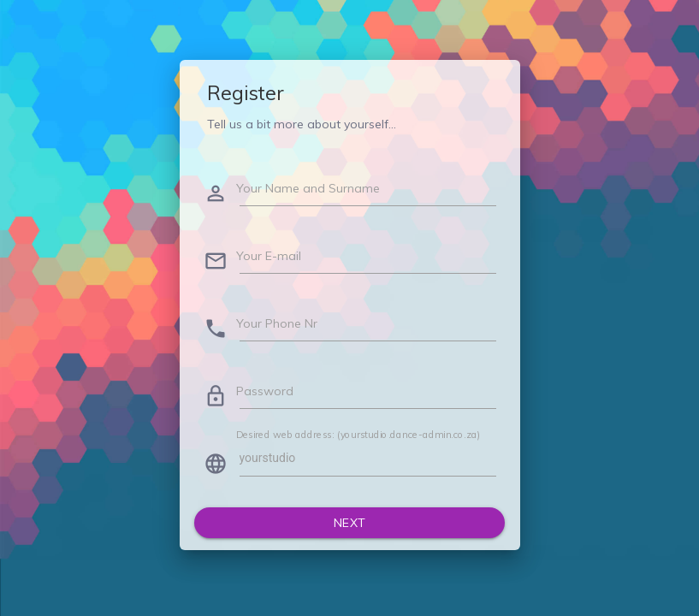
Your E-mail (269, 256)
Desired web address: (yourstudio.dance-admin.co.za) (358, 435)
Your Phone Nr (277, 323)
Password (265, 391)
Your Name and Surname (308, 188)
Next (350, 523)
